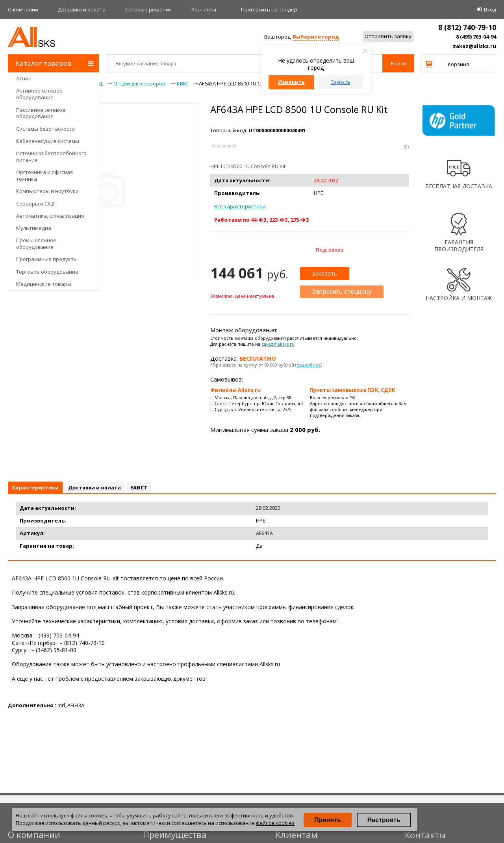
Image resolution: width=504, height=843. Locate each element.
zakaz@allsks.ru (474, 46)
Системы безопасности (45, 129)
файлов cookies (275, 823)
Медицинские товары (44, 284)
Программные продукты (47, 259)
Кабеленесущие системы (48, 141)
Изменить (291, 82)
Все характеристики (240, 206)
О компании (23, 9)
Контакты (204, 9)
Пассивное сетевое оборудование (41, 113)
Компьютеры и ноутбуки (47, 191)
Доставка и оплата (82, 9)
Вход (490, 9)
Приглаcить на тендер (269, 9)
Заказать (325, 273)
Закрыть (341, 82)
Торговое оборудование (47, 272)
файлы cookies (89, 815)
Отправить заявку (388, 36)
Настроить (384, 820)
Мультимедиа (34, 228)
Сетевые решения (148, 9)
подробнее (309, 365)
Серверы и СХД (35, 204)
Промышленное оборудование (36, 244)
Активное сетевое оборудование (39, 94)
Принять (328, 820)
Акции (24, 78)
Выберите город (316, 37)
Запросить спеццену (342, 292)
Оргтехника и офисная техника (44, 175)
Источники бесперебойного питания (51, 157)
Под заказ (330, 250)
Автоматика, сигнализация (50, 216)
